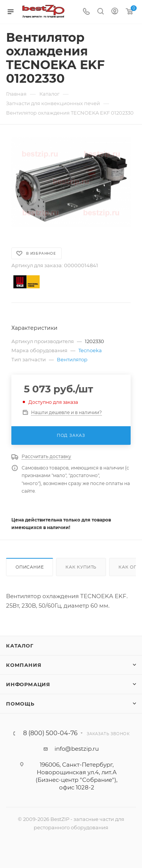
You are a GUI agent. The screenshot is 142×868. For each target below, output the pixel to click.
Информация (28, 684)
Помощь (20, 704)
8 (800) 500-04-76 (50, 733)
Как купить (81, 567)
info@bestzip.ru (77, 749)
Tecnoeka (90, 350)
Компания (24, 665)
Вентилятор (72, 359)
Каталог (20, 646)
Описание (30, 567)
